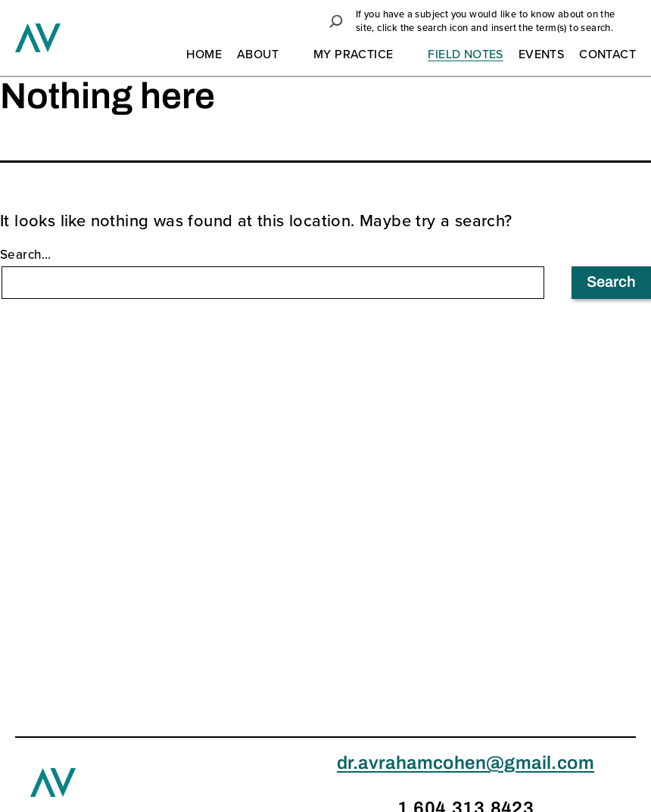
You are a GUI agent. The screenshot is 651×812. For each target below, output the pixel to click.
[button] (336, 21)
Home (204, 55)
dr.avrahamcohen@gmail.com (466, 764)
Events (541, 55)
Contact (607, 55)
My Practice (353, 55)
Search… (26, 255)
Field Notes (465, 55)
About (258, 55)
